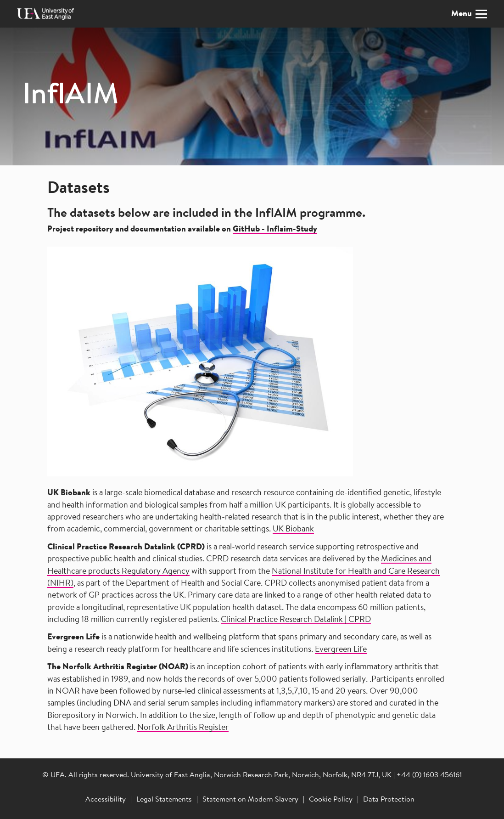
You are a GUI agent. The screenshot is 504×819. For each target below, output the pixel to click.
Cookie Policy (331, 800)
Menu (469, 14)
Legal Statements (164, 800)
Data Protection (389, 800)
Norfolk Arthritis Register (183, 728)
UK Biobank (293, 530)
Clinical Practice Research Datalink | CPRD (296, 620)
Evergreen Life (341, 650)
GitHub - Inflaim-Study (275, 230)
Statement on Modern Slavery (250, 800)
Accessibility (106, 800)
